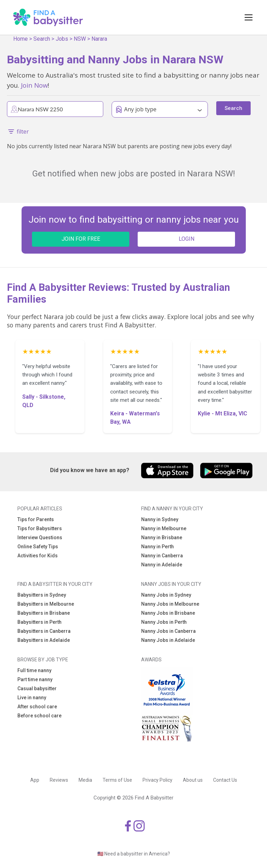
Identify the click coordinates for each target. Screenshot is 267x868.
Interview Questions (40, 537)
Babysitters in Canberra (44, 631)
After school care (37, 707)
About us (193, 780)
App (35, 780)
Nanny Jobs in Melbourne (170, 604)
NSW (80, 39)
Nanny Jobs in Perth (164, 622)
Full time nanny (34, 670)
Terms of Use (117, 780)
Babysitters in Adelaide (44, 640)
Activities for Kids (38, 556)
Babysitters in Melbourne (46, 604)
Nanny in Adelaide (162, 565)
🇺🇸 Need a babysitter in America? (134, 854)
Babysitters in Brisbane (44, 613)
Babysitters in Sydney (42, 595)
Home (21, 39)
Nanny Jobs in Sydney (166, 595)
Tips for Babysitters (40, 528)
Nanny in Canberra (162, 556)
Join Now (34, 85)
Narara (99, 39)
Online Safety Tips (38, 547)
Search (42, 39)
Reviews (59, 780)
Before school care (39, 716)
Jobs (62, 39)
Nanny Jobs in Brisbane (168, 613)
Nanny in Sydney (160, 519)
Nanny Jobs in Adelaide (168, 640)
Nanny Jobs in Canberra (168, 631)
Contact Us (225, 780)
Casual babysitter (37, 688)
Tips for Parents (36, 519)
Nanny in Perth (157, 547)
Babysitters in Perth (39, 622)
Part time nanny (35, 679)
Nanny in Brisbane (162, 537)
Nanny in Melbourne (164, 528)
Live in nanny (32, 698)
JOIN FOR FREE (81, 239)
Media (85, 780)
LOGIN (187, 239)
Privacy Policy (157, 780)
